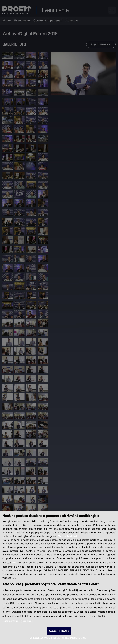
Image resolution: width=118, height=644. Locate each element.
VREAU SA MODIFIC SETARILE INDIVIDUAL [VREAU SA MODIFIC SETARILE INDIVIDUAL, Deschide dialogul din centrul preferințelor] (58, 638)
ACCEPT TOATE (59, 631)
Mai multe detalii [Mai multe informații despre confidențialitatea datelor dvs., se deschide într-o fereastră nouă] (68, 536)
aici (14, 563)
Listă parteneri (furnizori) (17, 621)
